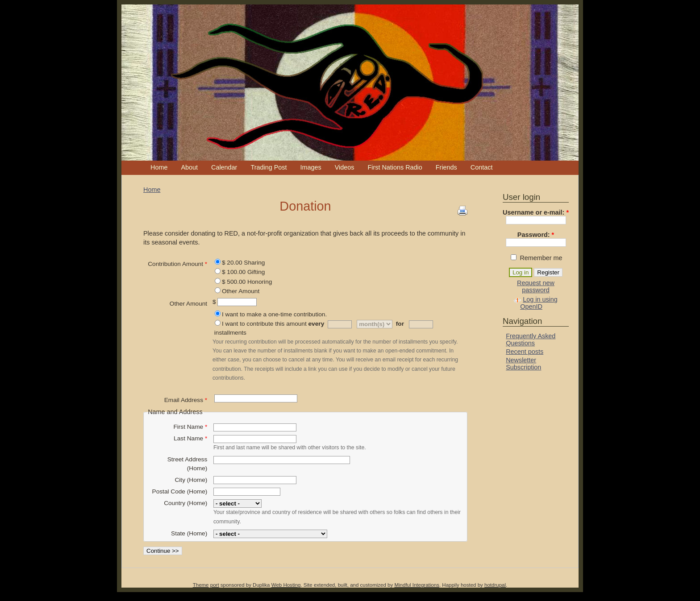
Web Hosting (286, 585)
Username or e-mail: (536, 212)
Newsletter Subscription (523, 364)
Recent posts (525, 352)
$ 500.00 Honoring (247, 282)
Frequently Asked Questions (531, 340)
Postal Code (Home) (180, 491)
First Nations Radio (395, 167)
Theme (201, 585)
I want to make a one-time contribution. (274, 314)
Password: (536, 235)
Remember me (536, 258)
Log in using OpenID (539, 303)
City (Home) (191, 480)
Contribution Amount (177, 264)
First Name (190, 427)
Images (310, 167)
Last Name (190, 438)
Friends (446, 167)
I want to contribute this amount (264, 324)
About (189, 167)
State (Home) (189, 533)
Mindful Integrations (417, 585)
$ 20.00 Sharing (243, 263)
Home (159, 167)
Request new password (536, 286)
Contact (482, 167)
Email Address (186, 400)
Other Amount (241, 291)
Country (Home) (185, 503)
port (215, 585)
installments (230, 333)
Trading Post (269, 167)
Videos (345, 167)
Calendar (224, 167)
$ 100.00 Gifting (243, 272)
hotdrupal (495, 585)
